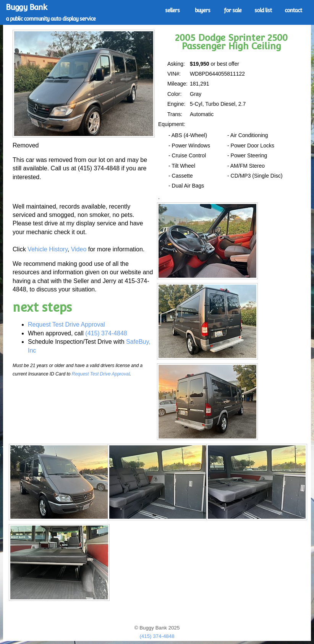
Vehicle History (48, 249)
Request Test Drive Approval (66, 324)
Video (79, 249)
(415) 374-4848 (106, 333)
